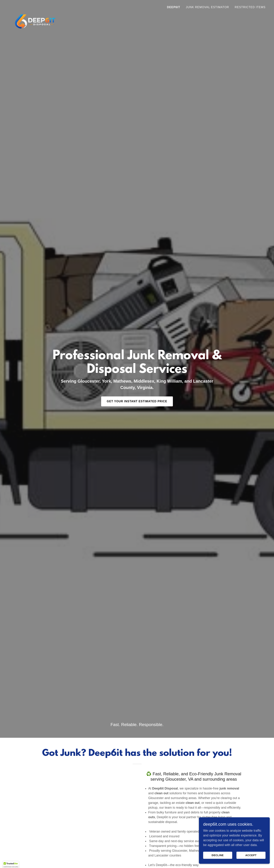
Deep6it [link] (174, 7)
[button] (11, 865)
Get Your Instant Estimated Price (137, 401)
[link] (35, 6)
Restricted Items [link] (250, 7)
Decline (218, 855)
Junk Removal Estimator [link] (207, 7)
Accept (251, 855)
